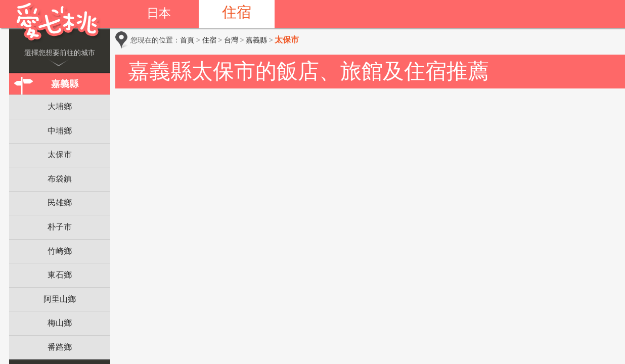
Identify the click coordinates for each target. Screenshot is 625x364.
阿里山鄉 (60, 299)
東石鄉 (60, 275)
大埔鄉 (60, 106)
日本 (159, 13)
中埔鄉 (60, 131)
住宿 (237, 12)
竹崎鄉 (60, 251)
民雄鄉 (60, 202)
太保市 (60, 154)
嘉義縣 (65, 84)
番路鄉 (60, 347)
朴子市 (60, 227)
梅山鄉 (60, 323)
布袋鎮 (60, 179)
